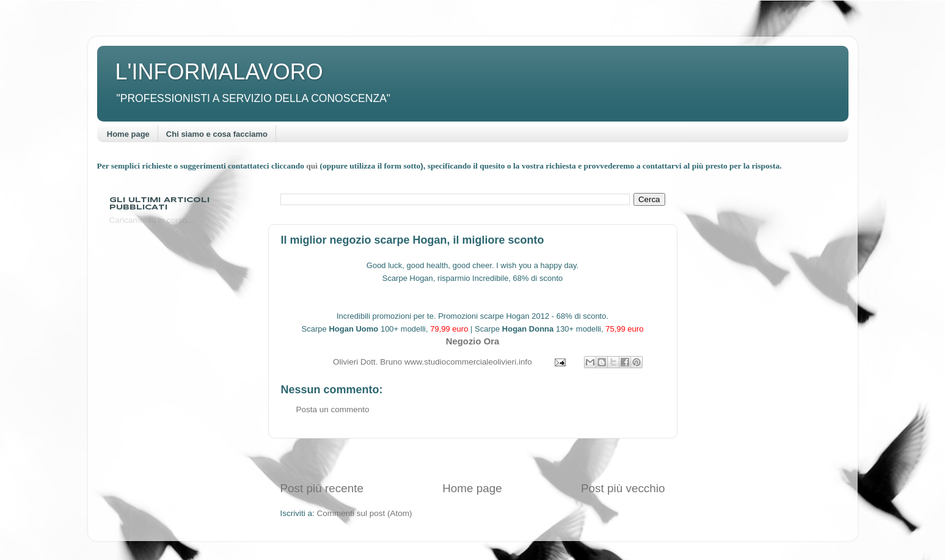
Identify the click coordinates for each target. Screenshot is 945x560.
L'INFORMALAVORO (219, 72)
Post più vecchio (623, 488)
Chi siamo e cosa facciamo (217, 134)
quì (313, 166)
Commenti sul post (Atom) (365, 513)
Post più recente (322, 488)
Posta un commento (333, 409)
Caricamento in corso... (152, 220)
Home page (128, 134)
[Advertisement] (473, 460)
